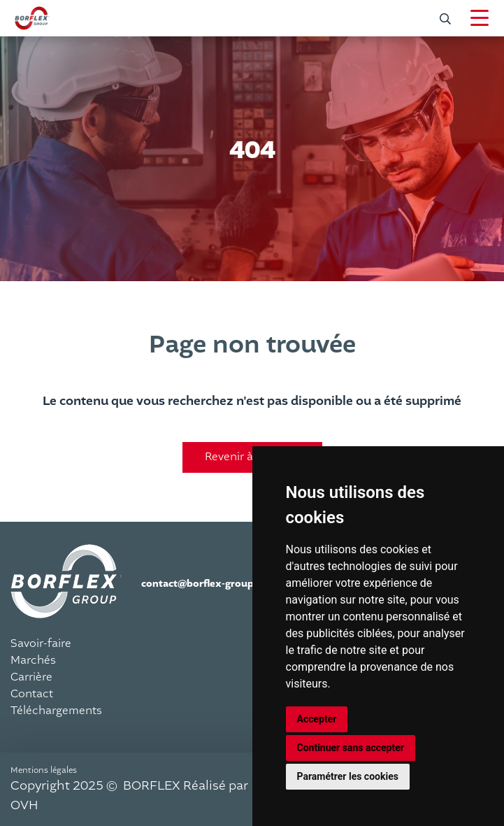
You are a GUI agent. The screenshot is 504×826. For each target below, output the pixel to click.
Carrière (31, 677)
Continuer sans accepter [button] (351, 748)
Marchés (33, 660)
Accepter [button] (317, 719)
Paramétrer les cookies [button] (348, 776)
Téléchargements (56, 711)
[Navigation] (480, 18)
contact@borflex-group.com (209, 584)
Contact (32, 694)
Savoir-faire (41, 643)
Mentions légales (44, 770)
